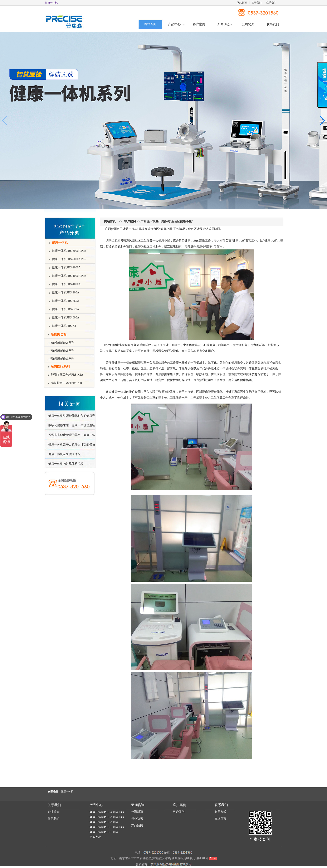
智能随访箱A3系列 (62, 351)
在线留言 (220, 819)
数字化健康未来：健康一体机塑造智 (72, 425)
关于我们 (257, 3)
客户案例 (199, 24)
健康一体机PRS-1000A (66, 284)
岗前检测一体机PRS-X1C (67, 383)
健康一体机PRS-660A (66, 301)
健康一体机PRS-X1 (64, 326)
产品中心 (174, 24)
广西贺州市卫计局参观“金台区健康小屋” (167, 221)
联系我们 (271, 3)
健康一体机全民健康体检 (64, 454)
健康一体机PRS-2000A (66, 267)
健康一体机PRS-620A (66, 309)
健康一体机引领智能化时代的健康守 (72, 416)
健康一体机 (122, 363)
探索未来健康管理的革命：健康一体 (72, 435)
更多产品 (95, 837)
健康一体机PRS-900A (66, 292)
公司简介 (248, 24)
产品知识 (137, 826)
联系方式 (220, 812)
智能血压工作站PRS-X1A (67, 375)
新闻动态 (224, 24)
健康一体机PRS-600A (66, 318)
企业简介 (54, 812)
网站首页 (242, 3)
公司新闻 (137, 812)
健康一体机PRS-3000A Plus (69, 251)
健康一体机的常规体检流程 (66, 464)
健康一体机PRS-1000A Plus (69, 276)
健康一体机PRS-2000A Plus (69, 259)
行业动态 (137, 819)
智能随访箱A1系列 (62, 359)
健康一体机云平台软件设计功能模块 (72, 445)
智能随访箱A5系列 (62, 343)
